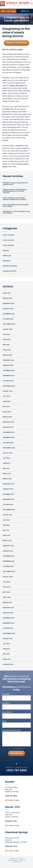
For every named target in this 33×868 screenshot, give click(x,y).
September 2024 (9, 386)
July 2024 (6, 396)
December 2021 (8, 494)
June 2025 (7, 340)
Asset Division (8, 235)
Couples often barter (16, 85)
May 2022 (6, 468)
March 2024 (7, 417)
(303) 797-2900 (8, 12)
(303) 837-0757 (11, 821)
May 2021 (6, 530)
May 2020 (6, 592)
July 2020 (6, 582)
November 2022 (9, 438)
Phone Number (8, 712)
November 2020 (9, 561)
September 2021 (9, 510)
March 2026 (7, 298)
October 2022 (8, 443)
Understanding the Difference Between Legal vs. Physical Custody (15, 191)
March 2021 (7, 541)
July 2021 (6, 520)
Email (4, 721)
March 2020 (7, 602)
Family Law (7, 256)
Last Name (6, 703)
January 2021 (8, 551)
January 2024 (8, 427)
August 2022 (8, 453)
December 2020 (9, 556)
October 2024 (8, 381)
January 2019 (8, 664)
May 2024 (6, 407)
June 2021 (6, 525)
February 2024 (8, 422)
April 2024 (7, 412)
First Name (6, 694)
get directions (12, 800)
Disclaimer (23, 860)
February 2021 (8, 546)
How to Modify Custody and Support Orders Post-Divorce (15, 199)
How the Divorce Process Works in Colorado (16, 206)
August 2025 (8, 329)
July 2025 (6, 334)
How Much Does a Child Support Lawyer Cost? (15, 184)
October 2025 (8, 319)
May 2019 (6, 654)
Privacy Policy (17, 862)
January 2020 (8, 613)
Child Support (8, 245)
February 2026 (8, 303)
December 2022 (9, 432)
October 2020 (8, 566)
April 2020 (7, 597)
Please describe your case (12, 730)
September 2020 (9, 571)
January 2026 (8, 309)
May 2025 (6, 345)
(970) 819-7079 (11, 846)
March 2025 (7, 355)
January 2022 (8, 489)
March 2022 (7, 479)
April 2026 (7, 293)
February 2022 (8, 484)
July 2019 (6, 644)
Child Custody (8, 240)
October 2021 (8, 505)
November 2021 (8, 499)
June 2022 (7, 463)
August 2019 (8, 639)
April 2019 (7, 659)
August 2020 (8, 577)
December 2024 (9, 370)
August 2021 (8, 515)
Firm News (19, 50)
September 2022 (9, 448)
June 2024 (7, 401)
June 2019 (6, 649)
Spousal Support (10, 271)
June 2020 (7, 587)
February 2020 (8, 608)
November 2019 (8, 623)
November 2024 (9, 376)
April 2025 (7, 350)
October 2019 (8, 628)
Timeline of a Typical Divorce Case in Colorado (16, 212)
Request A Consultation (17, 43)
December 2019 (8, 618)
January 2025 (8, 365)
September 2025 (9, 324)
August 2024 (8, 391)
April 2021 (7, 535)
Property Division (10, 266)
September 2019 (9, 633)
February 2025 (8, 360)
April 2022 (7, 474)
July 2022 (6, 458)
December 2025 (9, 314)
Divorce (6, 251)
